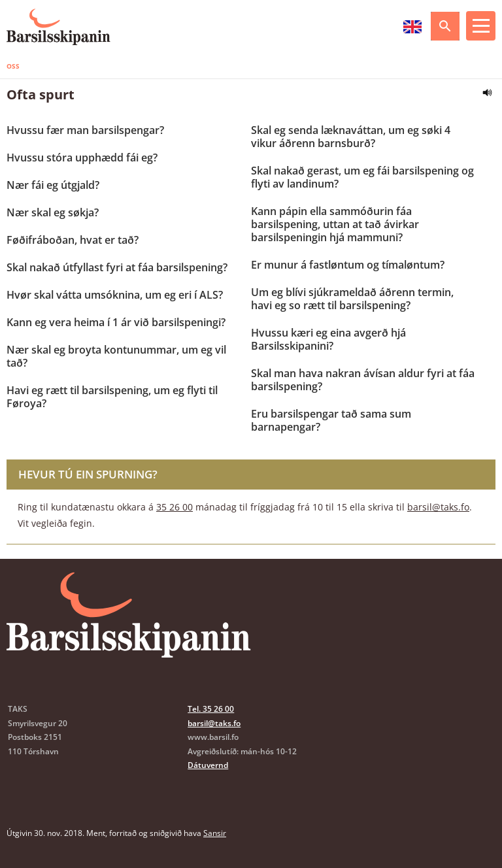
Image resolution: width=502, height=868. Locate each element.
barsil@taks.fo (438, 507)
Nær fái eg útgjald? (53, 185)
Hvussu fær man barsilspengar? (85, 130)
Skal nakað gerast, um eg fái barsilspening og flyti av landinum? (362, 177)
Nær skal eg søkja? (53, 212)
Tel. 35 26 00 (211, 709)
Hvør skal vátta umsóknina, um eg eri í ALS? (115, 295)
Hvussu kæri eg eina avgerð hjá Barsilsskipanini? (328, 339)
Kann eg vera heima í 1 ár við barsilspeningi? (116, 322)
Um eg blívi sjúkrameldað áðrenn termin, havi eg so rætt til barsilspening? (352, 299)
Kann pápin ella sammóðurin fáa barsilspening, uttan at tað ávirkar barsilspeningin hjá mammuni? (335, 224)
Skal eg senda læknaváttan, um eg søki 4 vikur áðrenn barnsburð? (351, 137)
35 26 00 (175, 507)
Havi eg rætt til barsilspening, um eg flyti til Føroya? (112, 397)
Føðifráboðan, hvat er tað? (73, 240)
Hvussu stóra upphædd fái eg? (82, 158)
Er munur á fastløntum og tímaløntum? (348, 265)
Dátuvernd (208, 765)
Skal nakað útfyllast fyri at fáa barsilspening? (117, 267)
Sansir (215, 833)
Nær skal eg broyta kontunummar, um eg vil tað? (116, 356)
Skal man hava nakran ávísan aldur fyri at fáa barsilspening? (363, 380)
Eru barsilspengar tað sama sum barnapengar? (331, 420)
